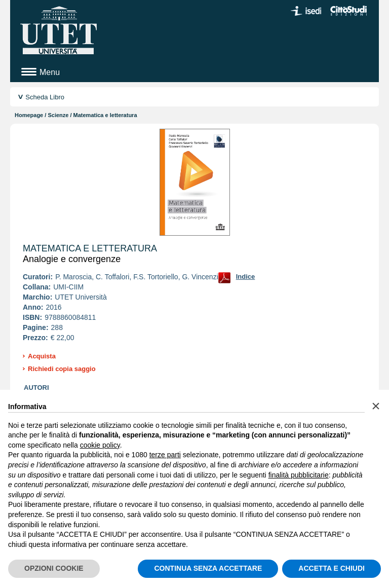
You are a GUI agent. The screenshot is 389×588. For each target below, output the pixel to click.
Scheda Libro (45, 97)
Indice (246, 277)
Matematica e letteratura (90, 248)
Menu (50, 72)
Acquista (42, 356)
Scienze (58, 115)
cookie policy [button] (100, 445)
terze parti (165, 455)
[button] (376, 406)
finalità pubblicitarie (299, 475)
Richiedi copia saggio (62, 369)
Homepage (29, 115)
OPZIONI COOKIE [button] (54, 568)
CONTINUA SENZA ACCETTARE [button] (208, 568)
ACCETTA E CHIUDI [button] (332, 568)
